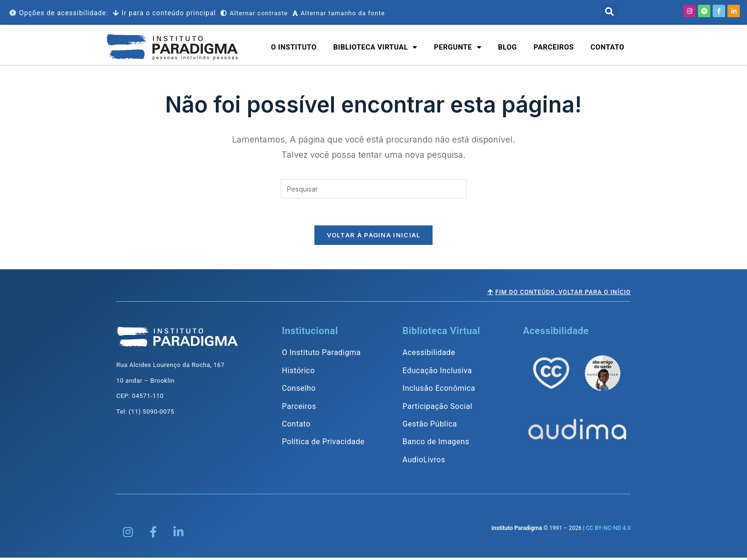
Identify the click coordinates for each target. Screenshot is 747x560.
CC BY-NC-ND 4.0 (608, 530)
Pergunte (458, 47)
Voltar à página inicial (374, 237)
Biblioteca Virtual (375, 47)
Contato (608, 47)
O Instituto (294, 47)
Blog (507, 47)
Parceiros (554, 47)
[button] (610, 12)
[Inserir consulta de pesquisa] (373, 189)
